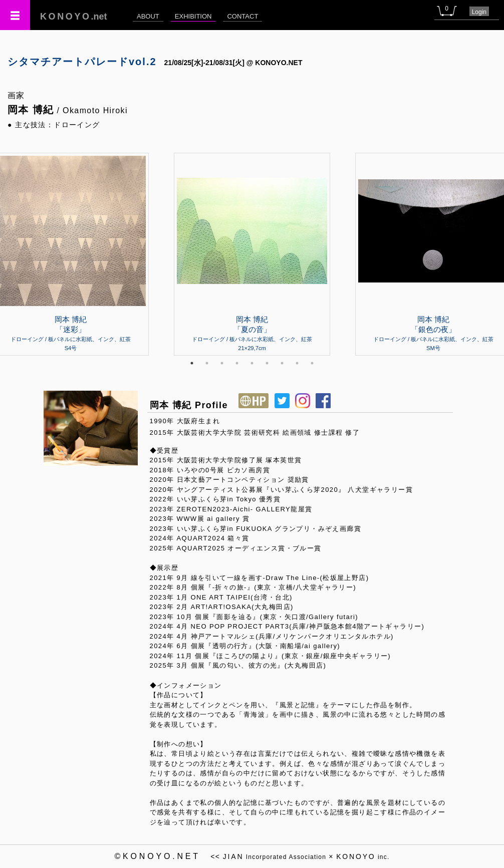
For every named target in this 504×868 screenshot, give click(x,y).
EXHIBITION (193, 16)
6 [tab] (267, 363)
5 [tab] (252, 363)
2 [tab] (207, 363)
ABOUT (148, 16)
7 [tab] (282, 363)
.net (74, 17)
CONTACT (242, 16)
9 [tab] (312, 363)
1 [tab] (192, 363)
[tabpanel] (252, 254)
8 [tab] (297, 363)
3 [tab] (222, 363)
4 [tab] (237, 363)
